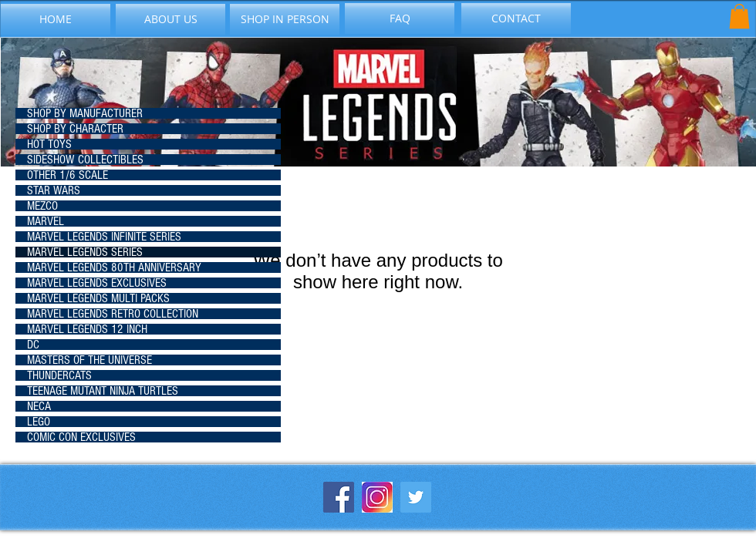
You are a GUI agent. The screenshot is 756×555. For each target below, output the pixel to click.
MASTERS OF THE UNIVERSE (89, 360)
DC (33, 345)
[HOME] (56, 19)
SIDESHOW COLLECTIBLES (85, 160)
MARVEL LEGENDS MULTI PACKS (98, 298)
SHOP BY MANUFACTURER (85, 113)
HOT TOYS (49, 144)
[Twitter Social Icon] (416, 497)
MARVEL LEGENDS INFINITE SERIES (104, 237)
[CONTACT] (516, 18)
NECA (39, 406)
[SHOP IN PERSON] (285, 19)
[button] (739, 16)
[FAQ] (400, 18)
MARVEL (46, 221)
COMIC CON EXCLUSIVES (81, 437)
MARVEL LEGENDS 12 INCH (87, 329)
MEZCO (42, 206)
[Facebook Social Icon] (339, 497)
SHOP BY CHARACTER (75, 129)
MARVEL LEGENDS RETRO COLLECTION (113, 314)
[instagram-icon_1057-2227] (377, 497)
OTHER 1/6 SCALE (67, 175)
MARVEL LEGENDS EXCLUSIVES (97, 283)
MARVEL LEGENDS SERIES (85, 252)
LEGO (39, 422)
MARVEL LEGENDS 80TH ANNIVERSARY (114, 267)
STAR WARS (54, 190)
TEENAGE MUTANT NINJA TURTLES (103, 391)
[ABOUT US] (170, 19)
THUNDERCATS (59, 375)
